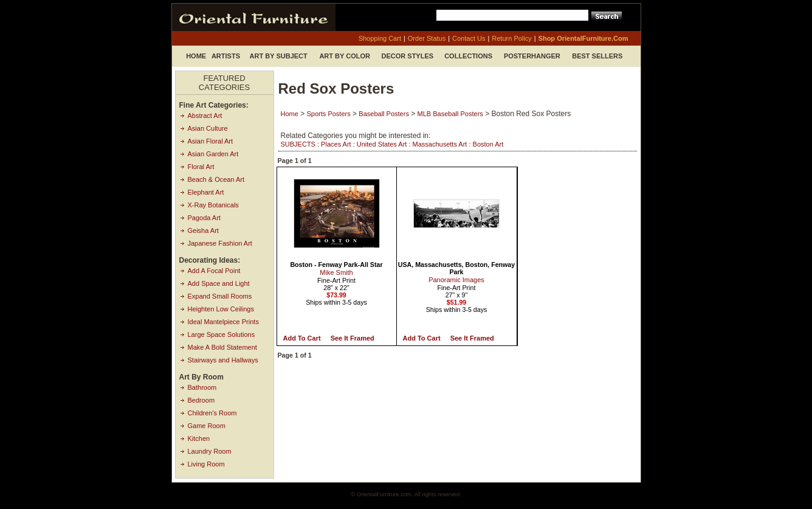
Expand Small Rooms (220, 296)
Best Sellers (597, 56)
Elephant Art (206, 192)
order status (427, 38)
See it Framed (353, 338)
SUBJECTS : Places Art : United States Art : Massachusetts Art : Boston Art (392, 144)
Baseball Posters (384, 114)
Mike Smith (336, 272)
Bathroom (202, 387)
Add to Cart (302, 338)
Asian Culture (208, 128)
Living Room (206, 464)
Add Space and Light (219, 283)
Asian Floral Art (211, 141)
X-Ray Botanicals (213, 205)
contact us (469, 38)
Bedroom (201, 400)
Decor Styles (408, 56)
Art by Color (345, 56)
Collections (468, 56)
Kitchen (199, 438)
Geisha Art (203, 230)
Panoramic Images (456, 280)
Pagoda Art (204, 218)
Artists (226, 56)
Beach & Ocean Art (216, 179)
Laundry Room (210, 451)
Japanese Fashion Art (220, 243)
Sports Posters (329, 114)
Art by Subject (279, 56)
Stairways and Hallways (223, 360)
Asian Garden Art (213, 154)
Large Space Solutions (222, 334)
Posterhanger (532, 56)
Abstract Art (205, 116)
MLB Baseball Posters (450, 114)
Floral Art (201, 167)
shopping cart (380, 38)
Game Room (207, 426)
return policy (511, 38)
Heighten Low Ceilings (221, 309)
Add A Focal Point (214, 271)
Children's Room (212, 413)
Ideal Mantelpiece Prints (223, 322)
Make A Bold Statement (222, 347)
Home (196, 56)
